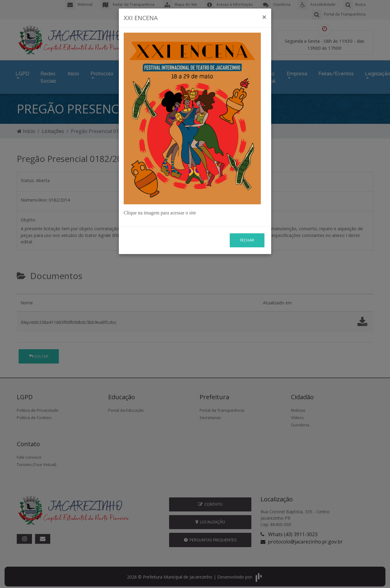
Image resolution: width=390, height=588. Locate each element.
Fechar (247, 240)
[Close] (264, 17)
